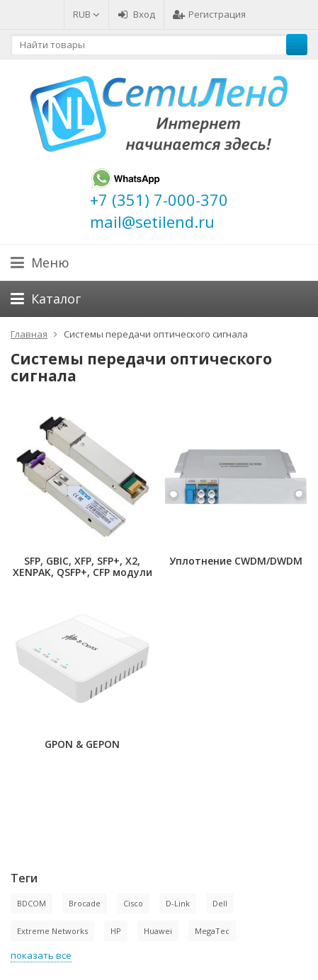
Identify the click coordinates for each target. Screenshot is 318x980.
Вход (136, 14)
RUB (86, 14)
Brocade (85, 903)
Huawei (158, 931)
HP (116, 931)
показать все (41, 955)
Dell (220, 903)
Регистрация (209, 14)
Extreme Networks (52, 931)
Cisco (133, 903)
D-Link (178, 903)
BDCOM (32, 903)
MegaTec (212, 931)
